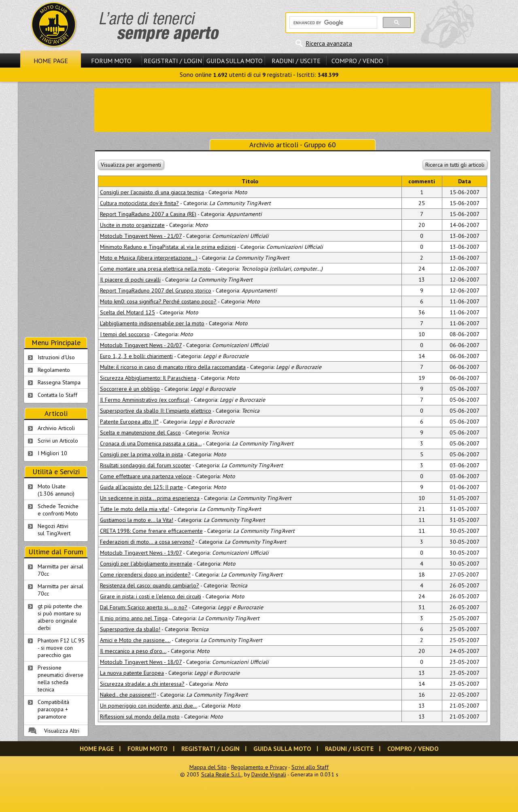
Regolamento (54, 370)
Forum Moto (111, 61)
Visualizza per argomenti (131, 165)
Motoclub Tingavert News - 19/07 (141, 553)
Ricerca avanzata (329, 43)
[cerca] (332, 23)
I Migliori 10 (52, 453)
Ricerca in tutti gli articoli (455, 165)
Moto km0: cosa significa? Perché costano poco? (158, 301)
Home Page (51, 61)
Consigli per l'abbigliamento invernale (146, 564)
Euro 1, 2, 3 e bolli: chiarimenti (136, 356)
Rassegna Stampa (59, 382)
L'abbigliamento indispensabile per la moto (152, 323)
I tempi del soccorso (125, 334)
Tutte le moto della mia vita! (135, 509)
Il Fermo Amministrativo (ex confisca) (145, 400)
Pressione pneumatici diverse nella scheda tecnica (61, 678)
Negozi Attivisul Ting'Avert (54, 530)
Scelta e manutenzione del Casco (140, 433)
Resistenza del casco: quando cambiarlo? (150, 585)
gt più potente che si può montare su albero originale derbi (60, 617)
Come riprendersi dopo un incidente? (145, 575)
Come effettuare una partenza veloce (146, 476)
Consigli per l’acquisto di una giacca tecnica (152, 192)
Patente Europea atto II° (129, 422)
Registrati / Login (173, 61)
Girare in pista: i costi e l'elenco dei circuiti (151, 596)
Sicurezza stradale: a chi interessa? (142, 684)
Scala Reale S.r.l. (221, 774)
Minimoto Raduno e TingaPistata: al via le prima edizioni (168, 247)
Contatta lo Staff (57, 395)
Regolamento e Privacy (259, 767)
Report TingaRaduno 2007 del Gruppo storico (156, 290)
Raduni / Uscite (296, 61)
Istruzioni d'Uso (56, 357)
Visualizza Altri (62, 731)
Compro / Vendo (357, 61)
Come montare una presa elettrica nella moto (155, 269)
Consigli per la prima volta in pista (141, 454)
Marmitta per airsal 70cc (61, 570)
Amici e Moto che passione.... (135, 640)
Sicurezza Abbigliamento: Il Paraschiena (148, 378)
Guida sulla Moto (235, 61)
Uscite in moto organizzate (132, 225)
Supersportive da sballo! (130, 629)
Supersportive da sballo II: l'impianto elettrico (156, 411)
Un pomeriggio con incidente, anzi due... (149, 706)
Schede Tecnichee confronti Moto (58, 510)
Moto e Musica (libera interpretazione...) (149, 258)
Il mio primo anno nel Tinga (134, 618)
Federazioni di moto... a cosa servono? (147, 542)
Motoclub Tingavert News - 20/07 (141, 345)
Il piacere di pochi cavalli (130, 280)
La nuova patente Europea (132, 673)
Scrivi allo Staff (310, 767)
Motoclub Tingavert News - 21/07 (141, 236)
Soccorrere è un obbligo (130, 389)
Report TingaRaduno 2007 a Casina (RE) (148, 214)
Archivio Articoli (56, 428)
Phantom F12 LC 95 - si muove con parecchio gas (61, 648)
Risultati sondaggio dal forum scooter (145, 465)
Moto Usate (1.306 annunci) (56, 490)
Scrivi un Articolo (58, 441)
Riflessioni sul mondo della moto (140, 717)
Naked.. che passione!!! (128, 695)
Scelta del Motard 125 (127, 312)
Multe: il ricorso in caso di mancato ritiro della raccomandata (173, 367)
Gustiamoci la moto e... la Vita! (137, 520)
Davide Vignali (269, 774)
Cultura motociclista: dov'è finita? (139, 203)
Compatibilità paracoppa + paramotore (53, 709)
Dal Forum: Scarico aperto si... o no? (144, 607)
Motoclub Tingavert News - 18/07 (141, 662)
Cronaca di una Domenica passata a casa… (151, 443)
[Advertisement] (293, 109)
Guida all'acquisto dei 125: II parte (141, 487)
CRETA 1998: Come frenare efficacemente (151, 531)
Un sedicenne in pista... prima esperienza (150, 498)
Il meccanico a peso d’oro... (133, 651)
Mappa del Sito (208, 767)
